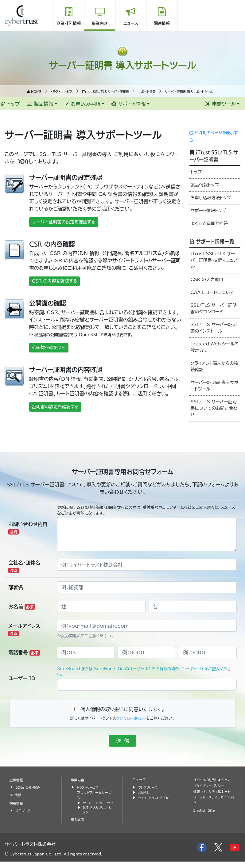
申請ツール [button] (221, 104)
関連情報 (162, 23)
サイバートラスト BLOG (150, 800)
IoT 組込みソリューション (98, 816)
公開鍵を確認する (49, 348)
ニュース (131, 23)
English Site (206, 823)
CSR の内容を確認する (54, 281)
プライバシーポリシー (131, 718)
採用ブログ (24, 811)
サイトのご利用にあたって (213, 783)
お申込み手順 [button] (82, 104)
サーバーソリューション (98, 805)
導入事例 (79, 826)
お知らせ (145, 792)
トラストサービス (90, 787)
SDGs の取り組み (30, 787)
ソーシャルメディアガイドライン (214, 812)
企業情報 (17, 780)
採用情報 (17, 803)
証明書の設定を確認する (55, 407)
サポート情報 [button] (129, 104)
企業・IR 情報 (69, 23)
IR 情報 (16, 795)
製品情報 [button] (40, 104)
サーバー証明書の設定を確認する (64, 222)
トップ (10, 104)
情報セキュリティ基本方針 (213, 800)
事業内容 (100, 23)
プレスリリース (149, 787)
